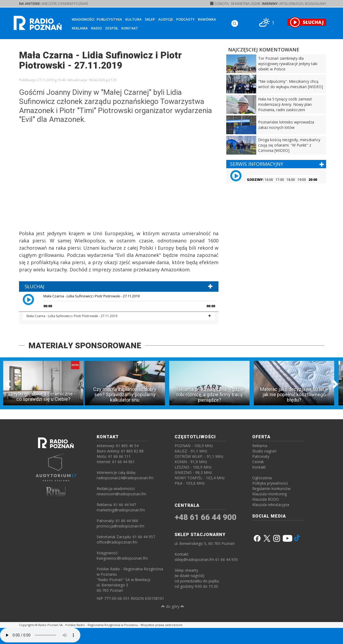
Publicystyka (109, 19)
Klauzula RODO (266, 499)
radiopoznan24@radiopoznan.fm (125, 478)
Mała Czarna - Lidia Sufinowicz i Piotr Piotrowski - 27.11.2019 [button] (72, 316)
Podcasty (185, 19)
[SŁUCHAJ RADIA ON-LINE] (307, 22)
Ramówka (207, 19)
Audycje (166, 19)
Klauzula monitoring (269, 494)
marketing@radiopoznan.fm (121, 510)
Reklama (80, 28)
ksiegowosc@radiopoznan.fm (122, 558)
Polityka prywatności (270, 483)
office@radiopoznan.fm (117, 542)
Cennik (258, 462)
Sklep (150, 19)
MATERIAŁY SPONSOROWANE (85, 345)
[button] (32, 299)
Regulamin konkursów (271, 488)
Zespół (112, 28)
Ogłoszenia (262, 478)
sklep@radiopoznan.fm (194, 559)
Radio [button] (96, 28)
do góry (173, 606)
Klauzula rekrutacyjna (271, 505)
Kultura (133, 19)
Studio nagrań (264, 451)
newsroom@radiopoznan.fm (121, 494)
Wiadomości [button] (83, 19)
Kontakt (130, 28)
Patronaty (261, 456)
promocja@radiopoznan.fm (120, 526)
